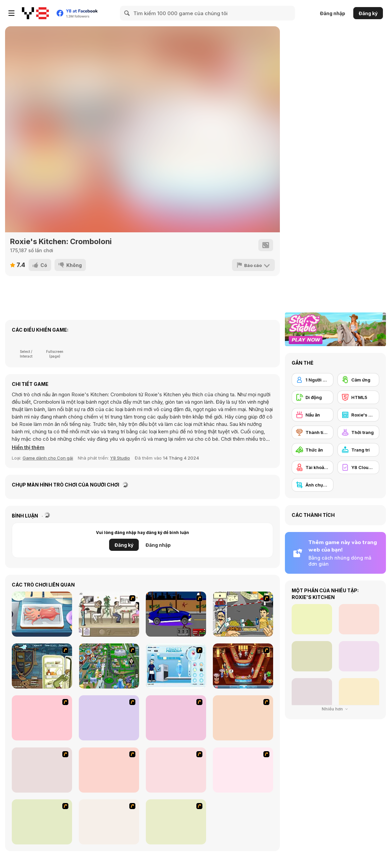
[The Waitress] (109, 614)
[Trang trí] (358, 450)
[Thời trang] (358, 432)
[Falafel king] (243, 614)
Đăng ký (368, 13)
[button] (28, 447)
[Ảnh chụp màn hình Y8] (313, 485)
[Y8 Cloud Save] (358, 467)
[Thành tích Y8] (313, 432)
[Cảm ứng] (358, 380)
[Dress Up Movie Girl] (176, 822)
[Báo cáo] (253, 265)
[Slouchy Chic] (42, 822)
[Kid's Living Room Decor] (42, 770)
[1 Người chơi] (313, 380)
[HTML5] (358, 397)
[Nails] (243, 770)
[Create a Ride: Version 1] (176, 614)
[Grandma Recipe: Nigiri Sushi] (42, 614)
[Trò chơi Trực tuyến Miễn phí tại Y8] (35, 13)
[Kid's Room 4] (243, 718)
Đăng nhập (333, 13)
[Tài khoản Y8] (313, 467)
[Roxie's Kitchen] (358, 415)
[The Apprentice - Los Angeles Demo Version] (243, 666)
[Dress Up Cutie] (109, 718)
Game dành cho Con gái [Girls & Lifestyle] (48, 458)
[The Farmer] (176, 718)
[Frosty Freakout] (176, 666)
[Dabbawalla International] (109, 666)
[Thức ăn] (313, 450)
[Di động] (313, 397)
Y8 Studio (120, 458)
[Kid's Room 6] (109, 770)
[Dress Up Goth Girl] (109, 822)
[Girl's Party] (176, 770)
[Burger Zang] (42, 718)
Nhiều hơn (336, 709)
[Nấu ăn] (313, 415)
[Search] (127, 13)
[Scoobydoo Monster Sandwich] (42, 666)
